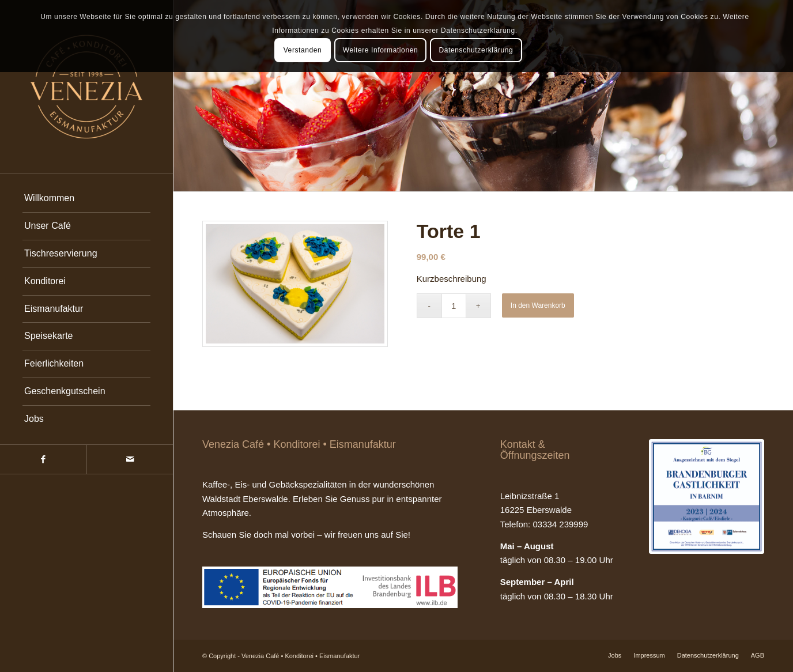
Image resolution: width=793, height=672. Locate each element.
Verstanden (303, 50)
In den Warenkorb (538, 305)
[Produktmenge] (454, 306)
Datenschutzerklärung (476, 50)
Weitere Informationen (380, 50)
